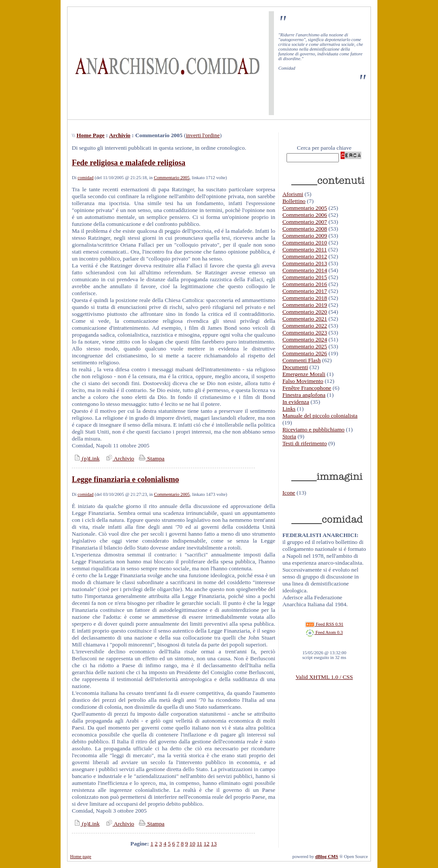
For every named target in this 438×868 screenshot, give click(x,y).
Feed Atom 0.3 (324, 632)
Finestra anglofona (304, 395)
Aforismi (293, 194)
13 (214, 844)
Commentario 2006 (304, 215)
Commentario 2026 (304, 353)
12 (207, 844)
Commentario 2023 (304, 333)
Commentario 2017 (304, 291)
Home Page (91, 135)
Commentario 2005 (172, 178)
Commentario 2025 (304, 346)
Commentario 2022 (304, 326)
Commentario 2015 (304, 277)
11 (199, 844)
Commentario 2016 (304, 284)
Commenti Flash (301, 360)
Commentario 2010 (304, 243)
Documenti (295, 367)
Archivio (120, 135)
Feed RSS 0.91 (324, 624)
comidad (85, 178)
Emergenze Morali (304, 374)
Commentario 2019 (304, 305)
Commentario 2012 (304, 256)
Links (289, 409)
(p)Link (86, 458)
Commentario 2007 (304, 222)
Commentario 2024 (304, 339)
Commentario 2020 (304, 312)
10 (192, 844)
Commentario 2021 (304, 319)
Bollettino (294, 201)
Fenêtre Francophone (307, 388)
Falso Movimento (303, 381)
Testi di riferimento (304, 443)
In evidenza (296, 402)
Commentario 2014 (304, 270)
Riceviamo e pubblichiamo (313, 429)
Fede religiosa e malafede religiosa (129, 163)
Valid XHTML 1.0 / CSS (324, 677)
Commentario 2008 (304, 229)
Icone (289, 493)
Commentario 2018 (304, 298)
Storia (289, 436)
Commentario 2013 (304, 263)
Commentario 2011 (304, 249)
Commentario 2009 (304, 236)
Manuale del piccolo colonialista (320, 416)
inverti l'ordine (203, 135)
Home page (81, 857)
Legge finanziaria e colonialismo (125, 479)
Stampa (151, 458)
